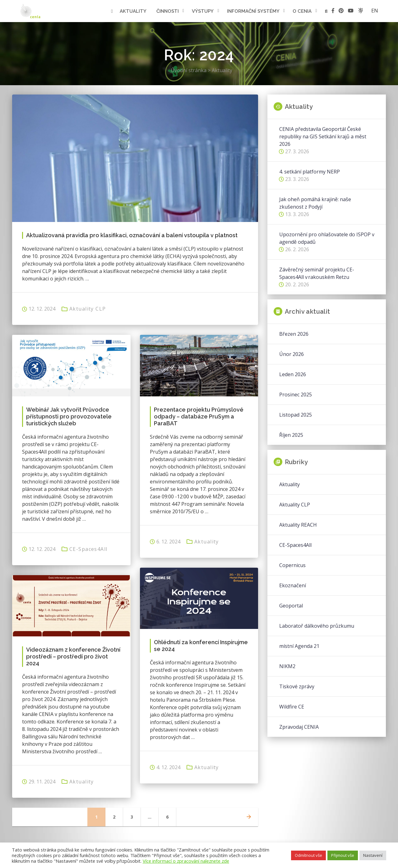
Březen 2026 (294, 334)
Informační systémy (253, 11)
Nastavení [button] (373, 855)
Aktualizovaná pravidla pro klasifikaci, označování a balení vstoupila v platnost (132, 235)
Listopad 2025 (296, 415)
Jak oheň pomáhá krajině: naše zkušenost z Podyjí (315, 203)
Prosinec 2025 (296, 395)
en (375, 11)
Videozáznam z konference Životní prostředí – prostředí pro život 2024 (73, 656)
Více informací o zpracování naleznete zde (186, 861)
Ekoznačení (293, 585)
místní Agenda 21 (299, 646)
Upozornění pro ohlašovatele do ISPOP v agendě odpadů (327, 238)
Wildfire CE (292, 707)
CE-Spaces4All (88, 549)
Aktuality (133, 11)
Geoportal (291, 606)
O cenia (302, 11)
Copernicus (292, 565)
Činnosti (168, 11)
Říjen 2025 (291, 435)
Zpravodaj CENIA (299, 727)
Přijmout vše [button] (343, 855)
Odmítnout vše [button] (308, 855)
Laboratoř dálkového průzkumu (317, 626)
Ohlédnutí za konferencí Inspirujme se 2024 (201, 646)
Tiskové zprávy (297, 686)
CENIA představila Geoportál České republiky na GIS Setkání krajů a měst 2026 (323, 136)
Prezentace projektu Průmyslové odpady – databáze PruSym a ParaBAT (199, 416)
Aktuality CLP (88, 309)
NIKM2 (287, 666)
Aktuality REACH (298, 525)
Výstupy (203, 11)
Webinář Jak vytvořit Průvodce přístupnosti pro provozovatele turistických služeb (69, 416)
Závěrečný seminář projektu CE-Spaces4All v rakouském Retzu (317, 273)
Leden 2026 (293, 374)
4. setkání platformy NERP (310, 172)
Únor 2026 (292, 354)
